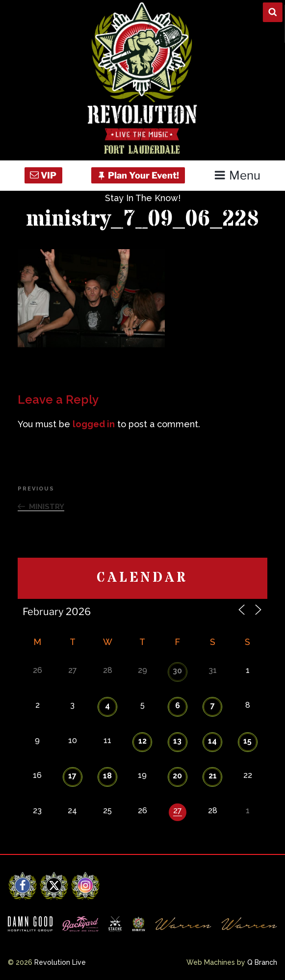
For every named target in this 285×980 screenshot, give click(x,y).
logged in (94, 424)
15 (247, 741)
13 (177, 741)
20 (177, 776)
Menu (237, 175)
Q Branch (262, 962)
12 (142, 741)
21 (213, 776)
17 (72, 776)
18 (107, 776)
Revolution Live (60, 962)
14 (212, 741)
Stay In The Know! (143, 198)
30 (177, 671)
